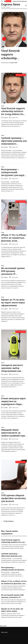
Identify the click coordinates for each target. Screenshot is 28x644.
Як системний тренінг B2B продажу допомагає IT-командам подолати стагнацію (13, 274)
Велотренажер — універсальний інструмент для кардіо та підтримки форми (13, 174)
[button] (4, 39)
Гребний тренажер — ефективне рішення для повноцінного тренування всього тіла (14, 142)
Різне (3, 48)
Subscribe (8, 1)
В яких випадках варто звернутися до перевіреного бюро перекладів (13, 403)
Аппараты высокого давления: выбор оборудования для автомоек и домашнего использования (14, 371)
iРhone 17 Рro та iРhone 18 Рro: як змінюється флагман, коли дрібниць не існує (14, 239)
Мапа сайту (3, 626)
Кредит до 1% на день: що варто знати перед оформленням (13, 302)
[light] (5, 1)
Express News (11, 4)
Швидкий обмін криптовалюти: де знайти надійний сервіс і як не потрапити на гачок (14, 436)
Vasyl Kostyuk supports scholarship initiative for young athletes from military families (13, 113)
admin (6, 118)
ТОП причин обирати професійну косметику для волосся (14, 498)
